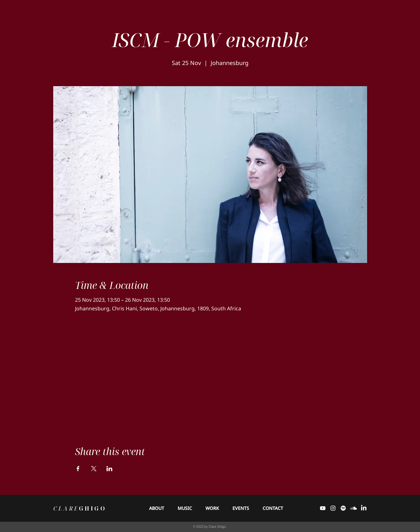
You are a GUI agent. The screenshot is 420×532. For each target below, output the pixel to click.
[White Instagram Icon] (333, 508)
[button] (185, 508)
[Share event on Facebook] (78, 469)
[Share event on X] (94, 469)
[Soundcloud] (353, 508)
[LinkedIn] (364, 508)
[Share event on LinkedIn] (109, 469)
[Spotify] (343, 508)
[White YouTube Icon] (323, 508)
